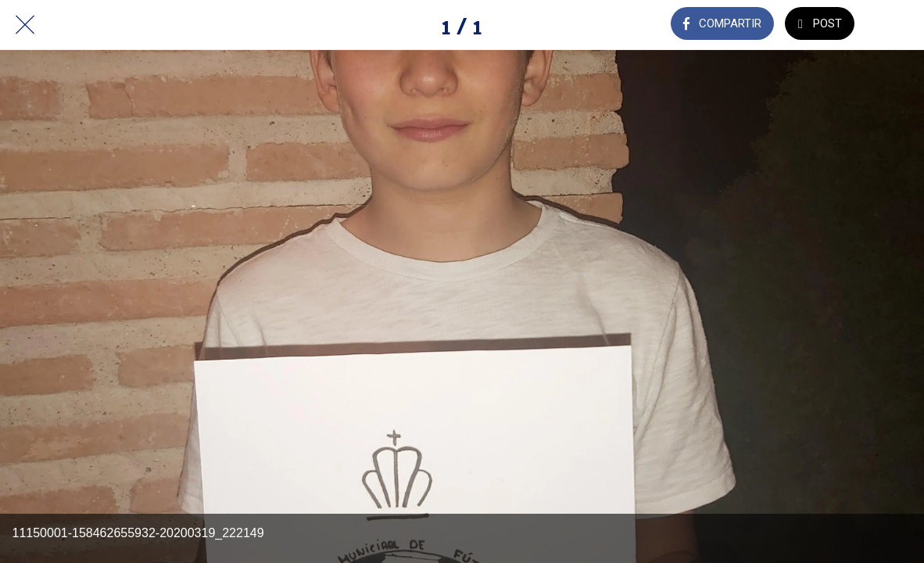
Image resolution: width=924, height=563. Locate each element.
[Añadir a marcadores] (899, 25)
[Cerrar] (25, 25)
